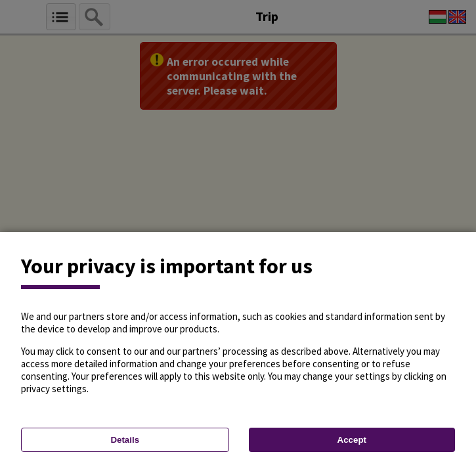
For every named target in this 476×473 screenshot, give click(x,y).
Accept (352, 440)
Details (125, 440)
